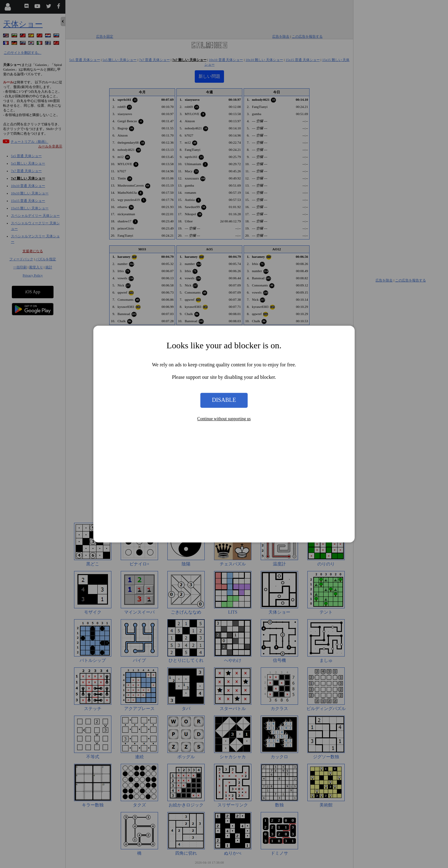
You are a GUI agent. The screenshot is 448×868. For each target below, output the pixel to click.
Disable (224, 400)
